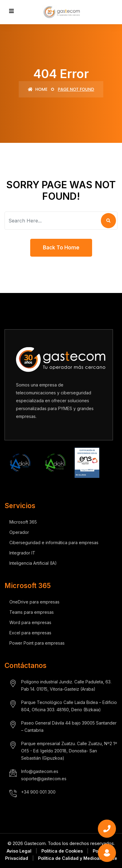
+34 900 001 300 (38, 792)
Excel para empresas (30, 633)
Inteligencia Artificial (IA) (33, 563)
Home (38, 89)
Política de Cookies (62, 851)
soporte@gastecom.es (44, 779)
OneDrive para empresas (34, 602)
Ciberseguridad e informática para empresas (54, 542)
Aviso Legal (19, 851)
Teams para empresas (32, 612)
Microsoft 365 (23, 522)
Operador (19, 532)
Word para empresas (30, 622)
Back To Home (61, 248)
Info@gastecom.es (40, 771)
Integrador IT (22, 553)
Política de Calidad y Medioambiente (78, 858)
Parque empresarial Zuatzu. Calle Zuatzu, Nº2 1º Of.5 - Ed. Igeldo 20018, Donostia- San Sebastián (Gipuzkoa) (69, 751)
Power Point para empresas (37, 643)
